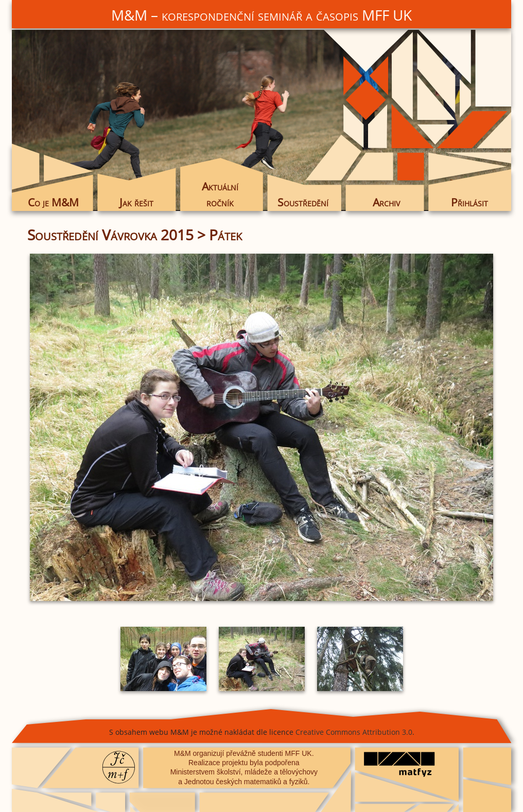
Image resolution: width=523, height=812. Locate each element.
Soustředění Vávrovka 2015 (110, 235)
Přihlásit (469, 202)
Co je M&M (53, 202)
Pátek (225, 235)
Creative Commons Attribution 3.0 (354, 732)
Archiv (386, 202)
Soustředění (303, 202)
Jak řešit (136, 202)
